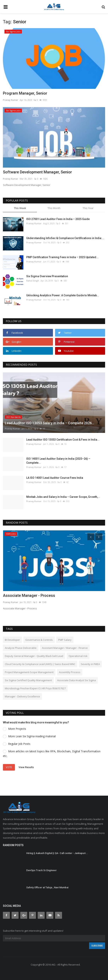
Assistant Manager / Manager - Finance (65, 648)
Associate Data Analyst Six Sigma (77, 680)
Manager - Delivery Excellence (22, 696)
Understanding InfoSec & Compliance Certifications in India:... (65, 238)
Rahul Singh (33, 281)
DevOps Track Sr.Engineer (41, 870)
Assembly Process (70, 672)
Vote (9, 767)
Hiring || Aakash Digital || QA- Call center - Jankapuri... (57, 853)
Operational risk (78, 656)
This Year (88, 208)
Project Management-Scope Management (29, 672)
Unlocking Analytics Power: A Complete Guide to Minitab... (63, 295)
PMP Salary (65, 640)
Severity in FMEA (90, 664)
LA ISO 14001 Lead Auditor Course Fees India (55, 478)
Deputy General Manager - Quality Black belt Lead (34, 656)
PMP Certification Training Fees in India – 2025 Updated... (62, 257)
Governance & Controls (39, 640)
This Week (20, 208)
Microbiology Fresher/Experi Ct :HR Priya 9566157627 (35, 688)
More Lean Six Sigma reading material (32, 736)
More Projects (17, 729)
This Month (54, 208)
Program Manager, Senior (25, 93)
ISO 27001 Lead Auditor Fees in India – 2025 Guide (58, 219)
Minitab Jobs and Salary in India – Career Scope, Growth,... (63, 497)
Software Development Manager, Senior (37, 172)
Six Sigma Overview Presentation (47, 276)
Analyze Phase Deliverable (21, 648)
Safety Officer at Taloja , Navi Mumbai (47, 887)
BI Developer (12, 640)
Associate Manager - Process (29, 595)
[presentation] (91, 537)
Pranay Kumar (11, 100)
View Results (26, 767)
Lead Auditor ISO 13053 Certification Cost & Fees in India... (63, 440)
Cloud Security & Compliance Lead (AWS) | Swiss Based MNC (40, 664)
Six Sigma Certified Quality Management (28, 680)
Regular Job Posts (19, 744)
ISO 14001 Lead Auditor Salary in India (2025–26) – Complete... (58, 461)
